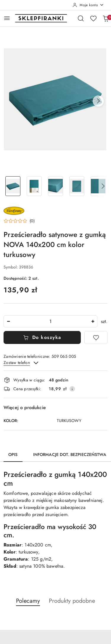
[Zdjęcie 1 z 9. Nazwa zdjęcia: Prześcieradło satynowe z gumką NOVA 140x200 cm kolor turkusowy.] (13, 186)
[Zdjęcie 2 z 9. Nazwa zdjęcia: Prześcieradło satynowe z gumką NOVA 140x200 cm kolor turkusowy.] (34, 186)
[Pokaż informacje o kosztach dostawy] (72, 389)
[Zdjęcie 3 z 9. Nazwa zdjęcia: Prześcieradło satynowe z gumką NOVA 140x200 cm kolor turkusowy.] (56, 186)
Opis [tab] (13, 454)
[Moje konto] (88, 5)
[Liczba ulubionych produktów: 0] (93, 18)
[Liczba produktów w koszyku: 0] (106, 18)
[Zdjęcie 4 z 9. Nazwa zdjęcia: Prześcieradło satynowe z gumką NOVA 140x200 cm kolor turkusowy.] (77, 186)
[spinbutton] (50, 321)
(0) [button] (32, 221)
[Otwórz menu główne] (7, 18)
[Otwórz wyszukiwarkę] (81, 18)
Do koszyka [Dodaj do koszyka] (42, 337)
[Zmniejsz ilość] (8, 321)
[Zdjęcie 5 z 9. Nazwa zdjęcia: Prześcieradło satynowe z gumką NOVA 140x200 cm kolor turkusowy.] (98, 186)
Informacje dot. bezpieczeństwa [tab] (70, 454)
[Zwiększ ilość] (93, 321)
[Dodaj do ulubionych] (96, 337)
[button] (98, 101)
